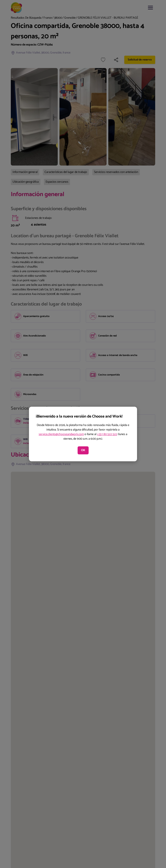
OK (83, 450)
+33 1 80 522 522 (107, 434)
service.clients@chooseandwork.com (61, 434)
